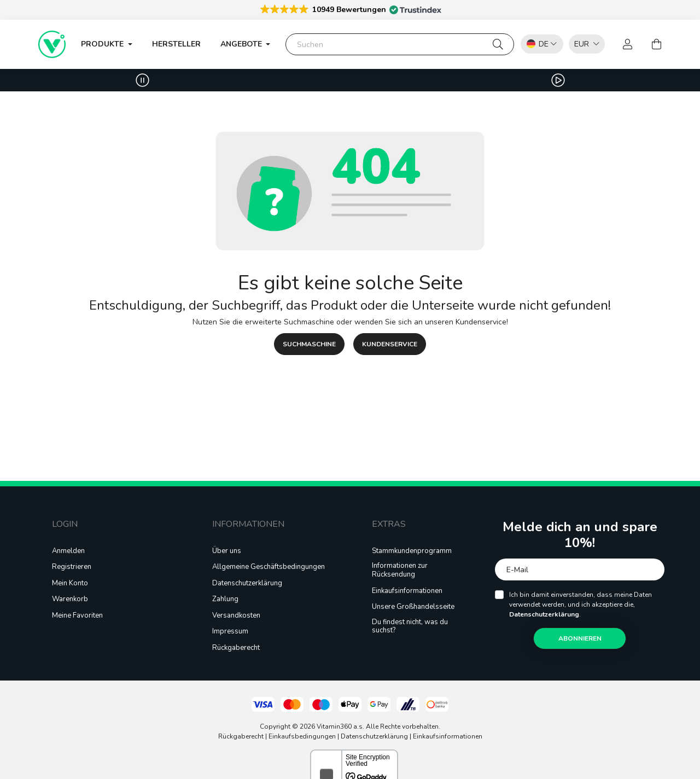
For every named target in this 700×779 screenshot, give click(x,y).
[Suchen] (400, 44)
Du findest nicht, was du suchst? (410, 627)
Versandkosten (236, 616)
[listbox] (584, 43)
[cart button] (656, 44)
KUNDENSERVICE (390, 344)
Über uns (227, 551)
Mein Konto (70, 584)
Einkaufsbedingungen (302, 736)
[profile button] (628, 44)
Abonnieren (580, 638)
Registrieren (72, 567)
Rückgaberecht (236, 648)
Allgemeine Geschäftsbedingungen (269, 567)
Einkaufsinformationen (407, 591)
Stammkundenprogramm (412, 551)
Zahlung (225, 600)
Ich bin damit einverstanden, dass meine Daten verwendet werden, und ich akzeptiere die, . (581, 604)
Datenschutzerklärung (247, 584)
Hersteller (176, 44)
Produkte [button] (103, 44)
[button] (350, 9)
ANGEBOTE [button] (242, 44)
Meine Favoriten (77, 616)
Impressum (230, 632)
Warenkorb (70, 600)
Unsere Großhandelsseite (413, 607)
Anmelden (68, 551)
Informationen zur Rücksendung (400, 570)
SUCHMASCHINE (309, 344)
